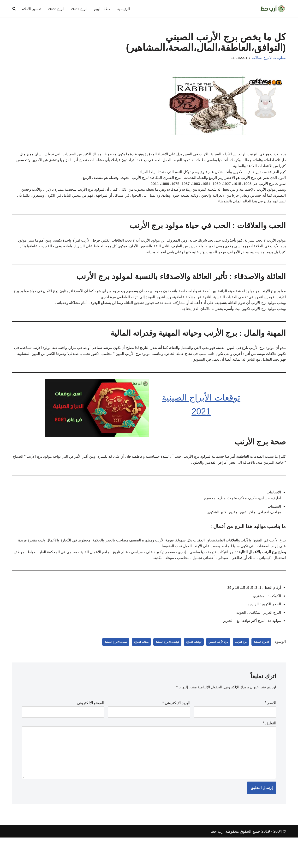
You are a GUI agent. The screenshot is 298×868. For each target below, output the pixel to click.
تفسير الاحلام (32, 9)
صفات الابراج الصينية (103, 665)
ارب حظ (217, 862)
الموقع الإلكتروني (91, 727)
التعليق (269, 749)
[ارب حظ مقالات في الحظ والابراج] (273, 9)
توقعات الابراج (187, 665)
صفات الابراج (131, 665)
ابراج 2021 (82, 9)
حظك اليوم (106, 9)
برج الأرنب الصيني (214, 665)
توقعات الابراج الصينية (159, 665)
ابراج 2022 (58, 9)
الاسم (270, 727)
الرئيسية (128, 9)
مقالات (257, 58)
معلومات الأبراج (275, 58)
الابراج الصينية (260, 665)
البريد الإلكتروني (176, 727)
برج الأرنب (238, 665)
